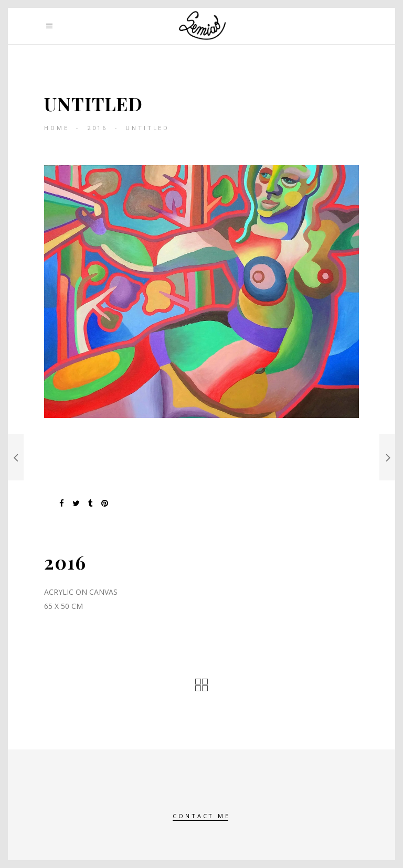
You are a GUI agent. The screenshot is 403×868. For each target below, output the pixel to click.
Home (56, 128)
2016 (97, 128)
